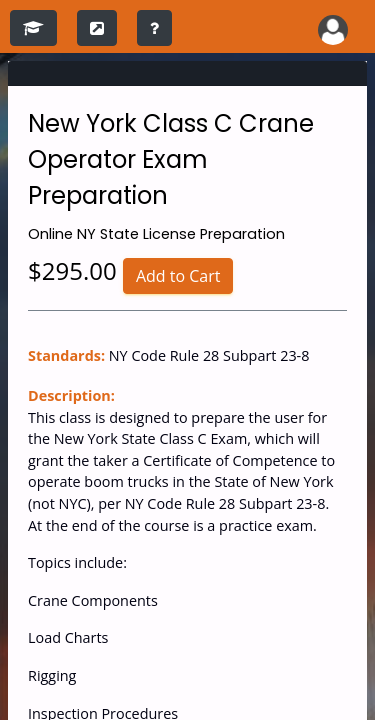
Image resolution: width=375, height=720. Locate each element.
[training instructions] (154, 28)
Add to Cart (178, 276)
